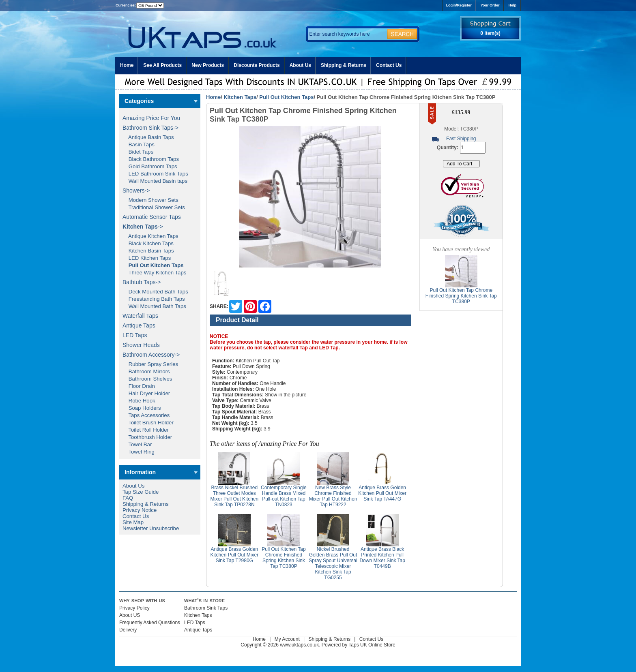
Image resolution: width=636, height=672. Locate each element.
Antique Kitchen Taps (150, 236)
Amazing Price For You (151, 118)
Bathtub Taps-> (142, 282)
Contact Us (389, 65)
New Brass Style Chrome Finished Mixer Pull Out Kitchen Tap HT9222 (333, 496)
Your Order (490, 5)
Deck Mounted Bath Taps (155, 292)
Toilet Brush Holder (148, 423)
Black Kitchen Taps (148, 243)
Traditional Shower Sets (154, 207)
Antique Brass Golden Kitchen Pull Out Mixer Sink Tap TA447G (382, 493)
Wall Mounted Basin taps (155, 181)
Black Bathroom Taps (151, 159)
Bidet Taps (138, 152)
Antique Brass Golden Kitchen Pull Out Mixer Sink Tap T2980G (234, 555)
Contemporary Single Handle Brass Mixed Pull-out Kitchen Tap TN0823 (284, 496)
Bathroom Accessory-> (151, 355)
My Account (287, 639)
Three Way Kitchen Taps (154, 273)
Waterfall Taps (140, 316)
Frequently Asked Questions (150, 623)
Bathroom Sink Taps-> (150, 128)
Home (127, 65)
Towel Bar (137, 444)
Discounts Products (257, 65)
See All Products (162, 65)
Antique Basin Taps (148, 137)
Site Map (133, 522)
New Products (208, 65)
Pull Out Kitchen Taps (286, 97)
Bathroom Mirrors (146, 371)
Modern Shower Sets (150, 200)
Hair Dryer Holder (146, 393)
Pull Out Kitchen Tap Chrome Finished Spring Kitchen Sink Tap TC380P (284, 558)
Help (512, 5)
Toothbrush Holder (147, 437)
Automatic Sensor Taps (152, 217)
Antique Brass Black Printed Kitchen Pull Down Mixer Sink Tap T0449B (382, 558)
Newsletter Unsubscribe (151, 528)
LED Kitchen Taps (147, 258)
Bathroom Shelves (147, 379)
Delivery (128, 630)
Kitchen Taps (240, 97)
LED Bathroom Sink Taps (155, 174)
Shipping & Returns (344, 65)
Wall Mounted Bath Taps (154, 306)
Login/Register (459, 5)
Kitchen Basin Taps (148, 251)
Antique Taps (139, 325)
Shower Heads (141, 345)
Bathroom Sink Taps (206, 608)
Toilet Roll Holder (146, 430)
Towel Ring (139, 452)
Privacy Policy (134, 608)
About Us (300, 65)
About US (130, 615)
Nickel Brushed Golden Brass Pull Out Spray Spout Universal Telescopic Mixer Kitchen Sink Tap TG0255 (333, 563)
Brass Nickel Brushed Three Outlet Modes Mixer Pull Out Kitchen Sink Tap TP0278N (234, 496)
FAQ (128, 498)
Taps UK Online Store (372, 645)
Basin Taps (139, 144)
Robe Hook (139, 401)
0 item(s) (490, 33)
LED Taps (135, 335)
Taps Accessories (146, 415)
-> (143, 227)
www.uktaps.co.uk (299, 645)
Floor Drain (139, 386)
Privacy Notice (140, 510)
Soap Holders (142, 408)
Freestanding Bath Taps (154, 299)
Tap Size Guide (141, 492)
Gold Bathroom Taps (150, 166)
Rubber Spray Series (150, 364)
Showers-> (136, 190)
